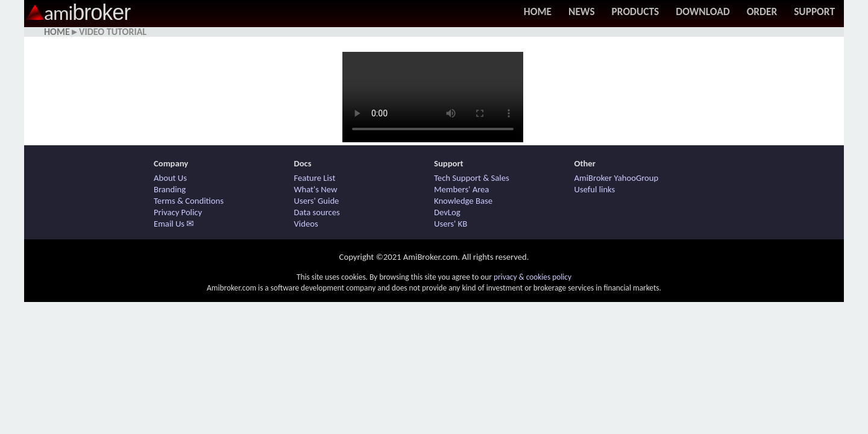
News (582, 11)
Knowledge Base (463, 201)
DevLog (447, 212)
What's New (316, 189)
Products (636, 11)
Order (762, 11)
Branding (170, 189)
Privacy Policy (178, 212)
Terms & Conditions (189, 201)
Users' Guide (317, 201)
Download (703, 11)
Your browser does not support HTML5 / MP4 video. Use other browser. (433, 97)
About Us (170, 178)
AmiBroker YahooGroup (617, 178)
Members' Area (461, 189)
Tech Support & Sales (472, 178)
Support (814, 11)
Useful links (595, 189)
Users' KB (451, 224)
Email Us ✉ (174, 224)
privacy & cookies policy (533, 277)
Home (538, 11)
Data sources (317, 212)
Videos (306, 224)
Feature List (315, 178)
